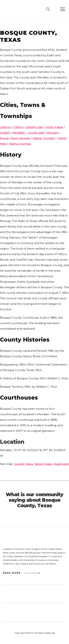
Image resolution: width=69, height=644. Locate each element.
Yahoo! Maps (43, 464)
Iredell (5, 133)
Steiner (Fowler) (44, 138)
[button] (63, 9)
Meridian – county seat (28, 133)
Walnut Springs (20, 144)
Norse (5, 138)
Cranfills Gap (34, 127)
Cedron (6, 127)
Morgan (53, 133)
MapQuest (61, 464)
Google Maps (24, 464)
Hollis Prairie (54, 127)
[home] (11, 9)
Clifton (18, 127)
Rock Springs (21, 138)
